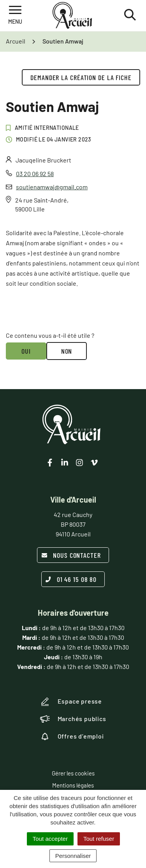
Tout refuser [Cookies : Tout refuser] (99, 839)
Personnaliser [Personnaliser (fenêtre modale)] (73, 856)
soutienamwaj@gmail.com (52, 187)
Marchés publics (73, 719)
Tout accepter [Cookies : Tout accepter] (50, 839)
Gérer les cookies (73, 773)
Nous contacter (71, 555)
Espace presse (71, 702)
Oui (26, 351)
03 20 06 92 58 (35, 174)
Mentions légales (73, 785)
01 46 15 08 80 (71, 579)
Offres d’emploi (72, 736)
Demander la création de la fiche (81, 77)
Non (67, 351)
